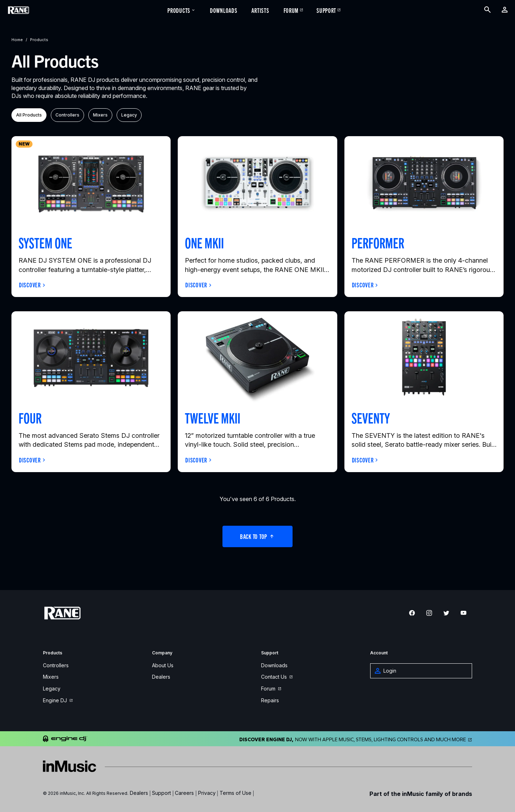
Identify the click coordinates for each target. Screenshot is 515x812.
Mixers (51, 677)
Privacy (207, 793)
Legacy (52, 689)
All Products (29, 115)
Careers (184, 793)
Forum (291, 10)
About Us (163, 666)
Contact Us (277, 677)
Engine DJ (58, 701)
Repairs (270, 701)
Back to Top (257, 536)
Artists (260, 10)
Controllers (56, 666)
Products (182, 10)
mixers (100, 115)
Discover (30, 285)
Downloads (224, 10)
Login (386, 671)
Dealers (161, 677)
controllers (67, 115)
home (17, 40)
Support (326, 10)
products (39, 40)
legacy (129, 115)
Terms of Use (236, 793)
